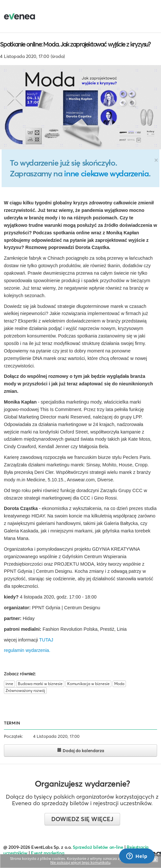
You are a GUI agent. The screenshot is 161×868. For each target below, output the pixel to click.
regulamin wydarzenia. (27, 650)
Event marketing (48, 853)
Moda (119, 684)
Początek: (13, 736)
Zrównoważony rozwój (25, 690)
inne (9, 684)
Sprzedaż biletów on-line (98, 847)
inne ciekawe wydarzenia (106, 173)
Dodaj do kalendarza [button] (81, 750)
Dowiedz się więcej (82, 819)
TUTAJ (46, 640)
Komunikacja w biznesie (88, 684)
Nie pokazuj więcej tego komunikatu (80, 862)
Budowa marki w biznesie (40, 684)
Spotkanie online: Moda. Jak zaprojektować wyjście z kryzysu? (75, 44)
